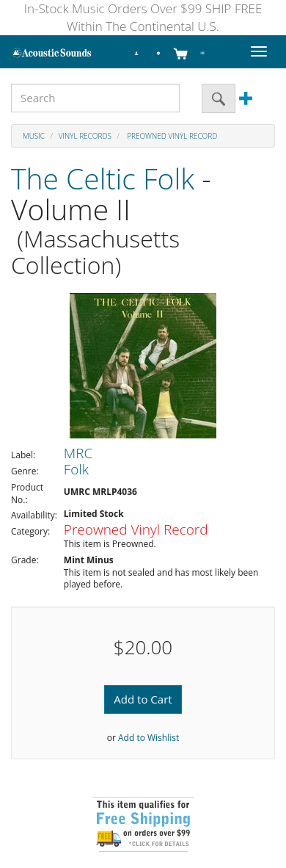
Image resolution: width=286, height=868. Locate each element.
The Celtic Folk (103, 178)
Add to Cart (143, 699)
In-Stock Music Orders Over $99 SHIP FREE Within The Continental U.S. (143, 17)
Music (34, 136)
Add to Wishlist (148, 738)
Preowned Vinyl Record (172, 136)
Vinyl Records (85, 136)
